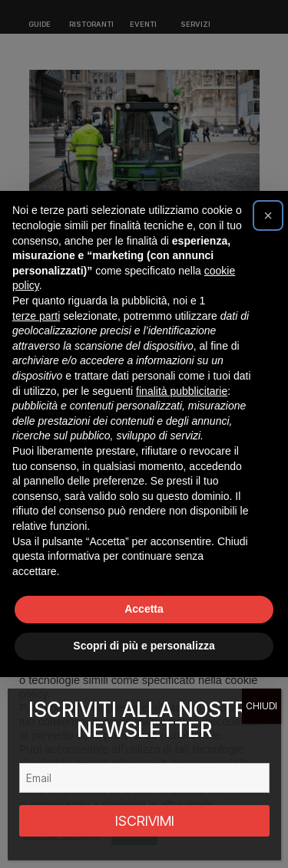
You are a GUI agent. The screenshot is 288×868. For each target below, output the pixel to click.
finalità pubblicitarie (182, 391)
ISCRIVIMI (145, 821)
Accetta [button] (144, 609)
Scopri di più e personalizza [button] (144, 646)
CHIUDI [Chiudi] (262, 706)
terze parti (36, 316)
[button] (268, 215)
